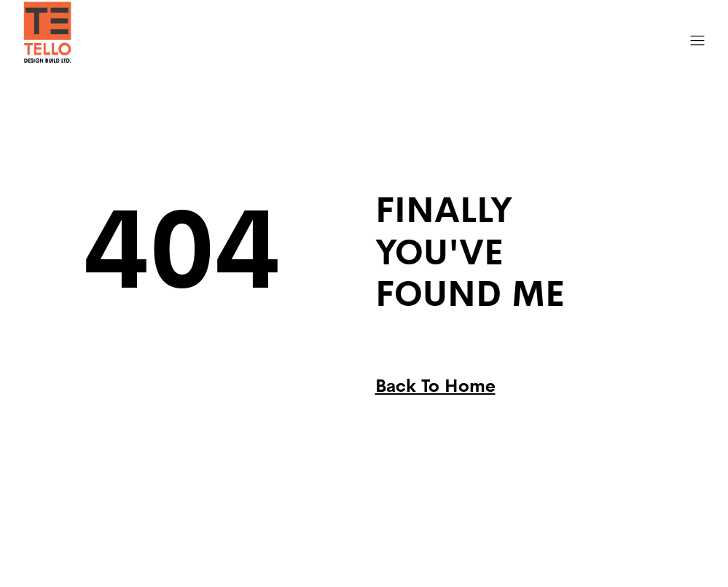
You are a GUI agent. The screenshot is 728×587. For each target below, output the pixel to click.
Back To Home (435, 384)
